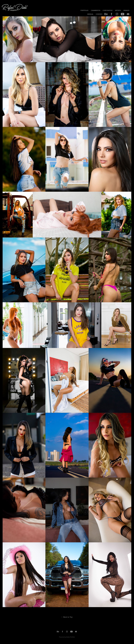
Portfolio (84, 10)
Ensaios (126, 10)
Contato (99, 14)
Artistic (118, 10)
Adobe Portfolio (70, 637)
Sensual (90, 14)
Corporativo (108, 10)
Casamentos (96, 10)
